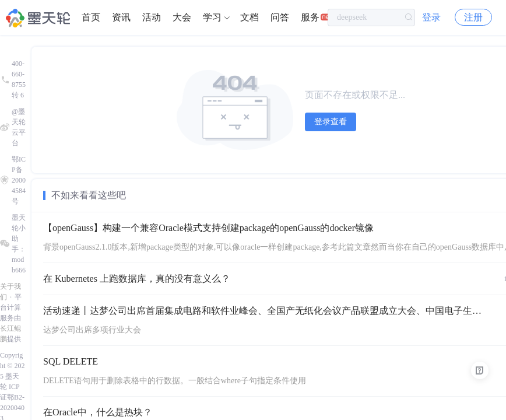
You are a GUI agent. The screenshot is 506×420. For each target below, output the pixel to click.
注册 (473, 17)
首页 (91, 17)
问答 (280, 17)
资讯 (121, 17)
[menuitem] (91, 17)
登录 (431, 17)
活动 (152, 17)
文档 (250, 17)
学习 (212, 17)
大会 (182, 17)
